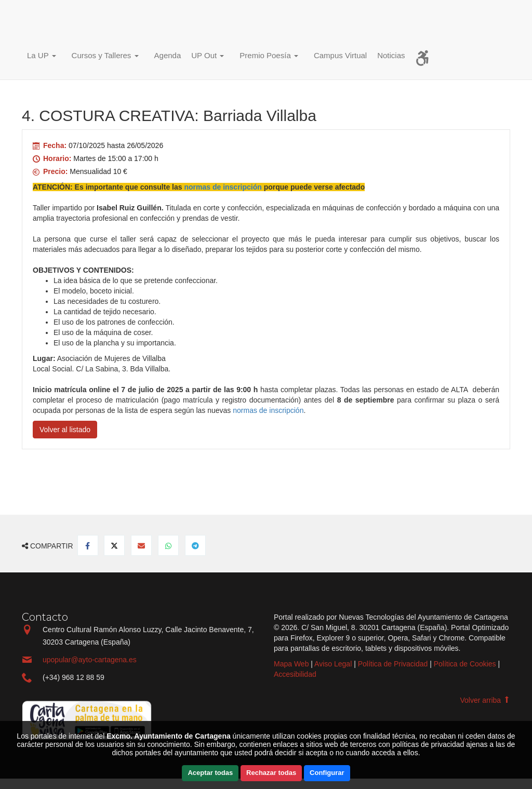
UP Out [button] (208, 55)
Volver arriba (485, 700)
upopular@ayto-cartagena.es (90, 660)
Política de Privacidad (393, 664)
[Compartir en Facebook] (88, 545)
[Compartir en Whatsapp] (168, 545)
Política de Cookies (465, 664)
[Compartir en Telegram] (195, 545)
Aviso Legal (333, 664)
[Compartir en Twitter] (114, 545)
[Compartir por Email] (141, 545)
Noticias (391, 55)
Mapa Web (291, 664)
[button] (44, 57)
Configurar (327, 773)
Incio (45, 24)
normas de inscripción (268, 410)
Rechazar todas (271, 773)
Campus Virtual (340, 55)
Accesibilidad (295, 674)
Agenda (168, 55)
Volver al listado (65, 430)
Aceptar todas (210, 773)
